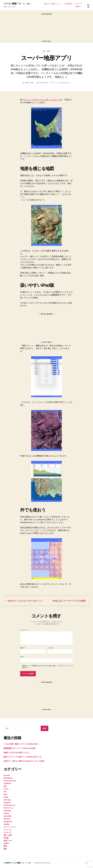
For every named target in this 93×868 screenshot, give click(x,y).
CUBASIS (7, 784)
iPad (49, 51)
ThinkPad (7, 811)
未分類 (6, 838)
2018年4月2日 (44, 83)
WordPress (8, 822)
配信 (5, 846)
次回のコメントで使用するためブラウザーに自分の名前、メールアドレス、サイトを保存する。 (47, 667)
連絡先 (78, 6)
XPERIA (7, 824)
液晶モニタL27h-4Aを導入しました (16, 753)
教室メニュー (56, 4)
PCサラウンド (9, 808)
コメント (24, 630)
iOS (44, 51)
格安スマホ (8, 841)
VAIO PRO (7, 816)
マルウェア (8, 833)
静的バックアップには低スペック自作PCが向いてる (22, 757)
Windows (7, 819)
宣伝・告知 (8, 835)
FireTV (6, 789)
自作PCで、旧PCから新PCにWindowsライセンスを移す (24, 761)
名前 (22, 648)
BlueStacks (8, 778)
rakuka (32, 83)
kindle (6, 797)
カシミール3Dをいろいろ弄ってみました (42, 100)
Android (7, 775)
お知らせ (47, 4)
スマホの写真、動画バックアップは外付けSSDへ (21, 744)
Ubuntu (6, 813)
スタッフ (79, 4)
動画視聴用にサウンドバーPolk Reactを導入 (20, 748)
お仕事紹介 (68, 4)
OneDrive (7, 803)
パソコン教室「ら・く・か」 (18, 4)
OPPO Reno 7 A (10, 805)
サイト (22, 657)
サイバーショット (10, 827)
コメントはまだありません (62, 83)
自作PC (6, 843)
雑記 (5, 849)
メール (50, 648)
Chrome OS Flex (10, 781)
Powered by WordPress (42, 863)
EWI (5, 786)
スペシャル (8, 830)
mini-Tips (7, 800)
